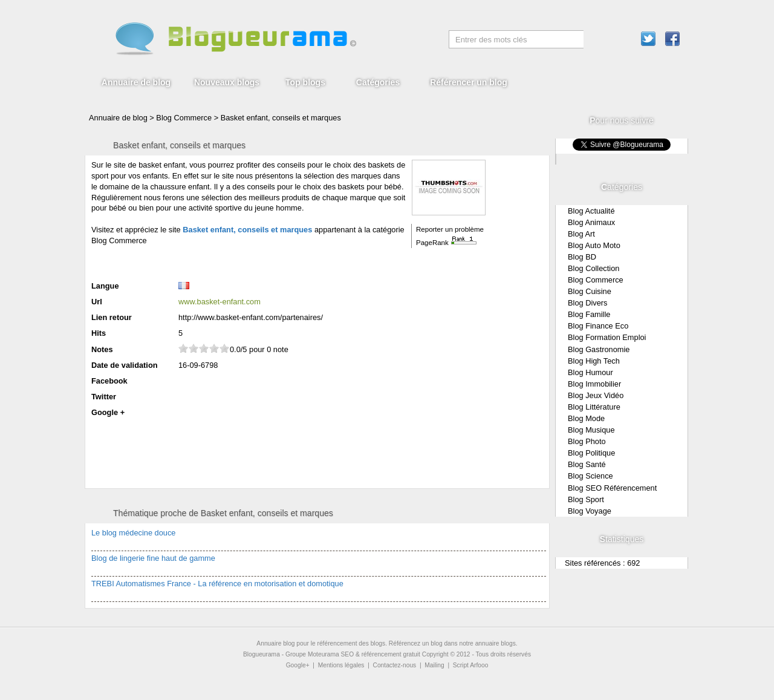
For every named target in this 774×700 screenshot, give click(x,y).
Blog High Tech (594, 361)
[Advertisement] (233, 262)
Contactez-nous (395, 665)
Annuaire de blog (136, 82)
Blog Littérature (594, 407)
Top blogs (305, 82)
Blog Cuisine (590, 291)
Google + (108, 412)
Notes (102, 349)
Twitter (104, 397)
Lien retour (112, 317)
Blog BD (582, 257)
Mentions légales (341, 665)
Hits (99, 333)
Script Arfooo (471, 665)
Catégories (378, 82)
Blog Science (590, 476)
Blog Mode (586, 418)
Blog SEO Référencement (612, 488)
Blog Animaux (591, 222)
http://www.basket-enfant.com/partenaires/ (251, 317)
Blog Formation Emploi (607, 337)
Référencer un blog (469, 82)
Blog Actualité (591, 211)
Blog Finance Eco (598, 326)
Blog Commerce (596, 280)
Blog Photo (587, 441)
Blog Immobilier (594, 384)
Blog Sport (586, 499)
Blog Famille (589, 314)
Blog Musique (591, 430)
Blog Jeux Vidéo (596, 395)
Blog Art (581, 234)
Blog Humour (590, 372)
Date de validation (125, 365)
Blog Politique (591, 453)
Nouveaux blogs (227, 82)
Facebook (109, 381)
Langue (105, 286)
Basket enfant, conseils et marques (281, 118)
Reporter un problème (450, 229)
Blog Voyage (590, 511)
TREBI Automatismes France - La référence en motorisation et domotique (217, 584)
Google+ (298, 665)
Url (97, 302)
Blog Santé (587, 464)
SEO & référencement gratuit (381, 654)
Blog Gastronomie (599, 349)
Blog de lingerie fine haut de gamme (153, 558)
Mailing (434, 665)
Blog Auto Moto (594, 245)
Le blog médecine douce (133, 533)
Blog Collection (594, 268)
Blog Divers (587, 303)
